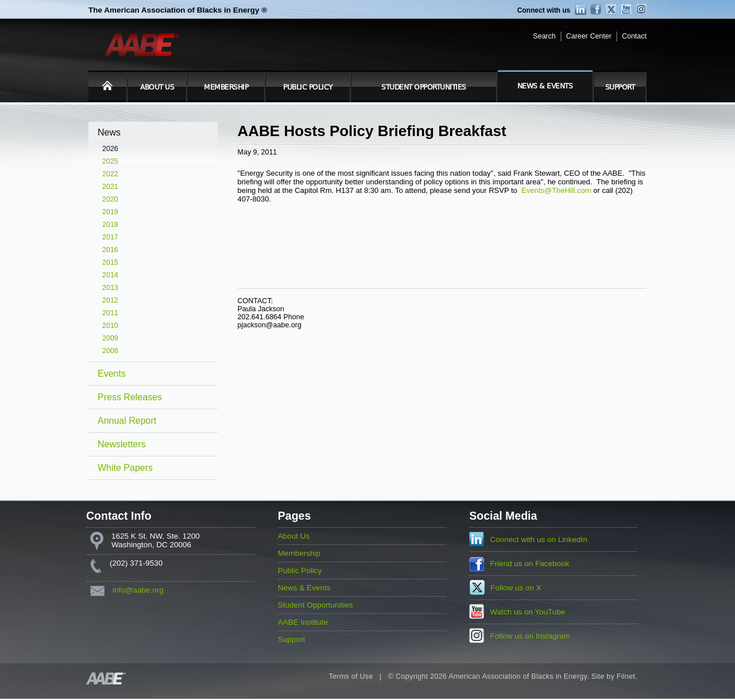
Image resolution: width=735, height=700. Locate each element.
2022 (110, 174)
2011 (110, 313)
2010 (110, 326)
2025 (110, 161)
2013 (110, 288)
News (109, 132)
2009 (110, 338)
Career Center (589, 36)
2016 (110, 250)
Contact (634, 36)
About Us (157, 87)
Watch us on (527, 612)
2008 (110, 351)
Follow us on (516, 588)
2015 (110, 262)
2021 (110, 187)
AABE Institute (303, 622)
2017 (110, 237)
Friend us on (529, 564)
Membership (226, 87)
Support (620, 87)
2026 (110, 149)
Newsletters (122, 444)
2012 (110, 300)
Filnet (626, 676)
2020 (110, 199)
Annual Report (127, 421)
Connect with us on (539, 539)
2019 (110, 212)
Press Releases (130, 397)
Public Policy (308, 87)
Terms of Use (351, 676)
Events (112, 374)
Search (544, 36)
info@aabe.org (138, 590)
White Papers (125, 468)
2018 (110, 225)
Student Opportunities (424, 87)
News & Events (545, 86)
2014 (110, 275)
